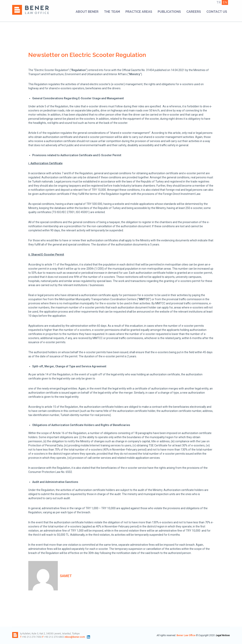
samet (66, 576)
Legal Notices (223, 635)
